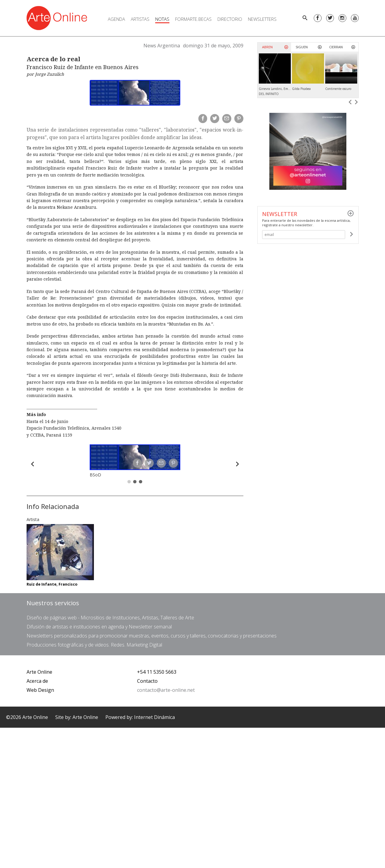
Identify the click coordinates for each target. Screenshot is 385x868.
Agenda (116, 19)
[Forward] (237, 464)
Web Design (40, 690)
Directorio (230, 19)
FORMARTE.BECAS (193, 19)
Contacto (147, 681)
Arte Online (39, 672)
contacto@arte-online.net (166, 690)
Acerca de (37, 681)
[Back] (33, 464)
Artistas (140, 19)
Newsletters (262, 19)
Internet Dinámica (154, 717)
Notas (162, 19)
